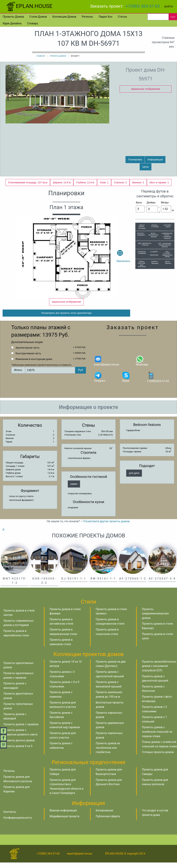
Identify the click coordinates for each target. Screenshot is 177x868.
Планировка (135, 160)
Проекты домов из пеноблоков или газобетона (108, 753)
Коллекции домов (64, 17)
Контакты (10, 817)
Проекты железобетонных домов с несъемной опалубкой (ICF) (159, 672)
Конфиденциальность (18, 823)
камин (74, 489)
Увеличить (123, 251)
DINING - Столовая (155, 226)
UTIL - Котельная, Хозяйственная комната (165, 245)
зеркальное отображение (146, 89)
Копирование (104, 816)
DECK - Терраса (168, 262)
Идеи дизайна (12, 23)
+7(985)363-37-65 (158, 382)
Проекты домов (13, 17)
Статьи (122, 17)
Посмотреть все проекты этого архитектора (66, 319)
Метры (165, 202)
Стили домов (38, 17)
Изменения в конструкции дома (34, 365)
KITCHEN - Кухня (168, 226)
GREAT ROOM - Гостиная (142, 227)
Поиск (173, 17)
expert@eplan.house (106, 366)
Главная (41, 56)
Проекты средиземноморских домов (155, 619)
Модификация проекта (64, 822)
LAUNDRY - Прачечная (154, 253)
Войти (169, 7)
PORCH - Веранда (155, 262)
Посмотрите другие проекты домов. (107, 527)
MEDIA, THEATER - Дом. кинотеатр (142, 264)
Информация (155, 160)
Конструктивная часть (28, 359)
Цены (146, 167)
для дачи (134, 479)
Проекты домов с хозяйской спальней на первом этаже (157, 737)
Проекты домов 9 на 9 (18, 752)
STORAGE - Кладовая (142, 252)
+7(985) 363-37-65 (143, 6)
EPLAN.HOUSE (29, 6)
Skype (126, 382)
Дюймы (151, 202)
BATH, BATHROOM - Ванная (153, 235)
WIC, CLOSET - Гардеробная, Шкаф (167, 254)
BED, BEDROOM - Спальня (145, 244)
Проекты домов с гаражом (21, 730)
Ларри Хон (105, 17)
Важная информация (63, 816)
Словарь (32, 23)
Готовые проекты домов (158, 758)
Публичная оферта (108, 822)
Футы (139, 202)
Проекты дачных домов (19, 746)
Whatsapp (142, 366)
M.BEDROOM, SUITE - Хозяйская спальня (167, 236)
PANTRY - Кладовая (141, 234)
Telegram (100, 382)
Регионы (87, 17)
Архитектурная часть (27, 353)
